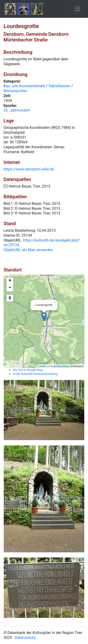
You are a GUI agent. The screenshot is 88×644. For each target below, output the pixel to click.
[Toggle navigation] (78, 9)
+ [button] (10, 281)
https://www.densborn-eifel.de (29, 169)
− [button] (10, 288)
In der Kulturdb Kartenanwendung (35, 374)
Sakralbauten (59, 86)
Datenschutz (25, 638)
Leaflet (42, 366)
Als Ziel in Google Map (28, 370)
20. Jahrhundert (17, 110)
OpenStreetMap (60, 366)
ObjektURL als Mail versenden (28, 250)
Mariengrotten (15, 91)
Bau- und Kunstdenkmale (24, 86)
